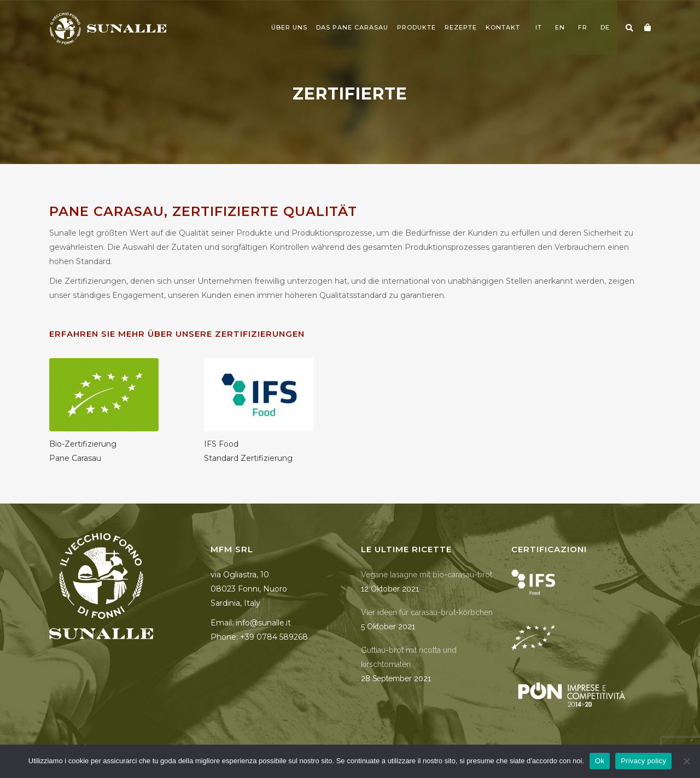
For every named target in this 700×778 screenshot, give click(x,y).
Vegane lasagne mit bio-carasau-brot (427, 575)
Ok (600, 761)
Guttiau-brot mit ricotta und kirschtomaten (409, 657)
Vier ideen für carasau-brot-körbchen (427, 612)
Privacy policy (643, 761)
